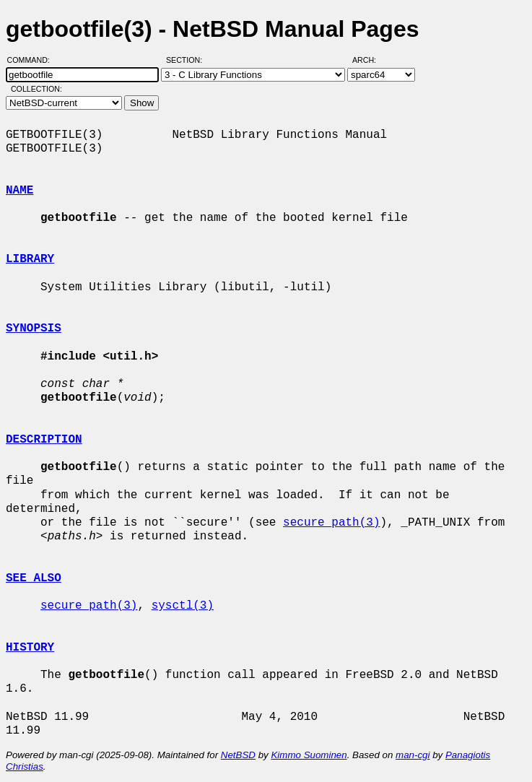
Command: (33, 60)
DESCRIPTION (44, 440)
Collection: (36, 89)
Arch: (371, 60)
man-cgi (413, 755)
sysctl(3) (183, 606)
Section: (187, 60)
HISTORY (30, 648)
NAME (19, 191)
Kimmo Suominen (309, 755)
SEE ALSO (34, 578)
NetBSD (238, 755)
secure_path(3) (331, 523)
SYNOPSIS (34, 329)
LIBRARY (30, 259)
